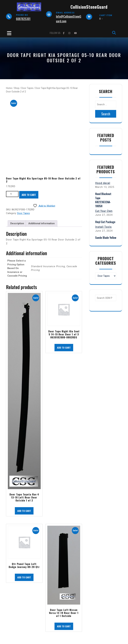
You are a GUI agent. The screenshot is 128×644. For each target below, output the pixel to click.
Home (9, 88)
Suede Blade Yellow (106, 238)
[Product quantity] (12, 194)
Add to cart (29, 195)
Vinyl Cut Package (105, 222)
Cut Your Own (104, 211)
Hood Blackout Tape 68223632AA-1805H (103, 200)
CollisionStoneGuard (89, 7)
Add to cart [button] (24, 511)
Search (106, 114)
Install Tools (103, 227)
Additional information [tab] (41, 223)
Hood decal (103, 183)
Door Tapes (27, 88)
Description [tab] (17, 223)
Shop (17, 88)
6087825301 (23, 19)
